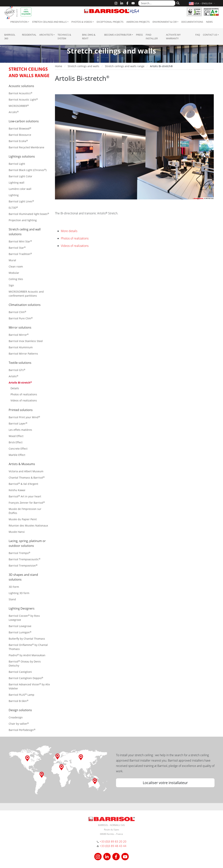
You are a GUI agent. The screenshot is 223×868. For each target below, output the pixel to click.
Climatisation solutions (25, 305)
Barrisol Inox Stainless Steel (26, 341)
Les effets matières (20, 430)
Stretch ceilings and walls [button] (49, 22)
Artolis (13, 376)
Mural (12, 260)
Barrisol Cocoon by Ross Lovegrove (24, 618)
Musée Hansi (17, 532)
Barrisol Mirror (19, 335)
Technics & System (64, 37)
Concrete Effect (18, 449)
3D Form (14, 587)
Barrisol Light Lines (21, 201)
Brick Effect (16, 442)
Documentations (192, 22)
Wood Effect (16, 436)
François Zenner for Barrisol (27, 503)
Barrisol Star (17, 248)
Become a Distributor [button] (118, 35)
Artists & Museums (22, 464)
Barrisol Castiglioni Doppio (26, 678)
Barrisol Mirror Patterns (23, 354)
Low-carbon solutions (24, 121)
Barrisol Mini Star (20, 241)
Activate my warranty (173, 37)
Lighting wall (17, 183)
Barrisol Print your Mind (24, 417)
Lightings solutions (22, 156)
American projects (138, 22)
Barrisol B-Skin (19, 701)
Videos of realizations (24, 400)
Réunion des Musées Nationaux (28, 526)
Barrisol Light (17, 164)
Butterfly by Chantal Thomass (27, 639)
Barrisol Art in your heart (25, 496)
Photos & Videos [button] (82, 22)
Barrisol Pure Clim (21, 318)
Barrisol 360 (10, 37)
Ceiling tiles (16, 279)
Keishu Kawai (17, 490)
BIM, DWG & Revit (89, 37)
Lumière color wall (20, 189)
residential (29, 35)
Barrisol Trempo (19, 553)
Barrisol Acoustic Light (23, 100)
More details (69, 231)
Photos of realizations (24, 394)
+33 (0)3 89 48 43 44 (113, 846)
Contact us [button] (210, 35)
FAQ (198, 35)
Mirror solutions (20, 327)
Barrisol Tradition (20, 254)
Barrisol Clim (17, 312)
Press (139, 35)
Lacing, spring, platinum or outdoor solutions (27, 543)
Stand (12, 599)
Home (59, 66)
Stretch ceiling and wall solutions (25, 232)
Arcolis (14, 112)
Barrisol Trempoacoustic (25, 559)
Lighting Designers (22, 608)
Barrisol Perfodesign (22, 730)
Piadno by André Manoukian (27, 655)
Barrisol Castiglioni (20, 672)
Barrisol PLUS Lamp (21, 695)
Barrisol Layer (18, 423)
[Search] (178, 3)
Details (15, 388)
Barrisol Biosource (20, 135)
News (209, 22)
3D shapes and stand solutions (23, 577)
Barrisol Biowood (20, 128)
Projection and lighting (23, 220)
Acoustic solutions (21, 86)
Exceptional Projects (110, 22)
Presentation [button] (19, 22)
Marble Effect (17, 455)
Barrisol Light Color (20, 176)
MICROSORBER (19, 106)
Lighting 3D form (19, 593)
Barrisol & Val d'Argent (23, 484)
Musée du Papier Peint (23, 519)
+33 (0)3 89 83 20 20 (113, 841)
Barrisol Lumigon (20, 632)
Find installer (152, 37)
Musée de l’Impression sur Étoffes (25, 511)
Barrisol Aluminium (21, 347)
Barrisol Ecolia (18, 141)
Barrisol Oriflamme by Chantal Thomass (28, 647)
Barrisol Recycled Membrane (26, 147)
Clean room (16, 266)
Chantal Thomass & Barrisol (27, 478)
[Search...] (157, 3)
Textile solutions (20, 363)
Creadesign (16, 717)
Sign (11, 285)
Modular (14, 273)
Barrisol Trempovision (23, 566)
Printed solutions (21, 410)
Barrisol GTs (17, 370)
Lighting (14, 195)
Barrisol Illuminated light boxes (29, 214)
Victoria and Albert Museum (26, 471)
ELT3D (13, 208)
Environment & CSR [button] (165, 22)
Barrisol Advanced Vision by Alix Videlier (29, 686)
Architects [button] (46, 35)
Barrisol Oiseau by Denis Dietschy (25, 663)
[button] (202, 3)
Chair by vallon (19, 724)
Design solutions (20, 710)
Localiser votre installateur (165, 783)
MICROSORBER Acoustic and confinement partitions (26, 294)
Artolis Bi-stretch (20, 383)
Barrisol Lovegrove (20, 626)
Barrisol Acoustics (20, 93)
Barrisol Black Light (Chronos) (28, 170)
